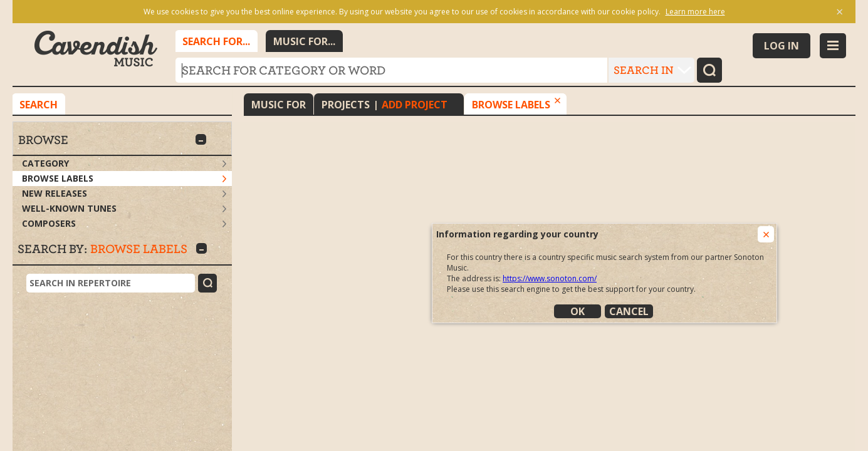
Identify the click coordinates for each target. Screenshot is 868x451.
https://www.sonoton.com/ (550, 278)
